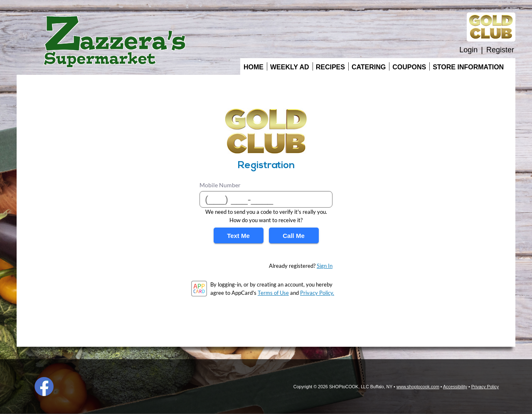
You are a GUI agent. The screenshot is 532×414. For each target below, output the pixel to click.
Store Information (468, 67)
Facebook (44, 387)
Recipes (330, 67)
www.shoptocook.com (418, 387)
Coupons (409, 67)
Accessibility (455, 387)
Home (254, 67)
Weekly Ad (290, 67)
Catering (369, 67)
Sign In (325, 266)
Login (468, 50)
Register (500, 50)
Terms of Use (273, 293)
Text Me (238, 236)
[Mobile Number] (266, 199)
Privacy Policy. (317, 293)
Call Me (294, 236)
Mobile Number (220, 185)
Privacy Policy (485, 387)
